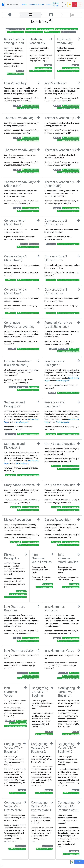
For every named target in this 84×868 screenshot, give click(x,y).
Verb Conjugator (63, 381)
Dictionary (33, 4)
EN (75, 4)
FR (80, 4)
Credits (41, 4)
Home (25, 4)
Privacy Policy (56, 4)
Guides (49, 4)
